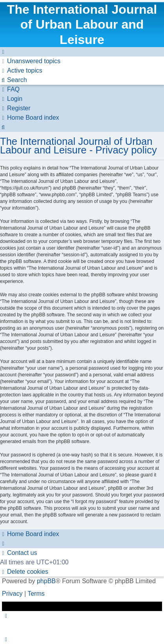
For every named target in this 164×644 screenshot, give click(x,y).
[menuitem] (30, 61)
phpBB (46, 581)
